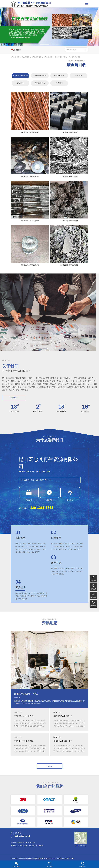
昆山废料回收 (26, 57)
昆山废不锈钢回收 (74, 57)
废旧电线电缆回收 (40, 76)
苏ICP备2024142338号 (66, 858)
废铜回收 (78, 76)
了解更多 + (14, 398)
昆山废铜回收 (16, 57)
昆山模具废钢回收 (61, 57)
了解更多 (50, 766)
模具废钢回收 (59, 76)
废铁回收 (59, 83)
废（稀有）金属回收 (20, 76)
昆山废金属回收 (38, 57)
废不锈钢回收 (40, 83)
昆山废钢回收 (49, 57)
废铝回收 (20, 83)
